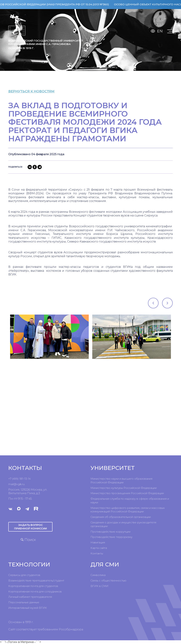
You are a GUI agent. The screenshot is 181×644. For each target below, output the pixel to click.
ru (23, 484)
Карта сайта (99, 548)
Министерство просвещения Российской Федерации (127, 493)
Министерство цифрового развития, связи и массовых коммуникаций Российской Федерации (128, 510)
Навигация (98, 542)
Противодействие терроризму (111, 537)
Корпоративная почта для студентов (33, 586)
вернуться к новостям (36, 91)
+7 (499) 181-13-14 (19, 479)
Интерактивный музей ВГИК (28, 608)
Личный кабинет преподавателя (30, 597)
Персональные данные (24, 602)
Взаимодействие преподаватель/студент (36, 581)
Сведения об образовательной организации (121, 517)
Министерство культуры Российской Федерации (124, 488)
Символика (98, 575)
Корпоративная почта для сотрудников (35, 591)
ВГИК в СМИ (99, 586)
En (160, 31)
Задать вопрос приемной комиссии (30, 527)
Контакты (97, 553)
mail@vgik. (15, 484)
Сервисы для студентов (24, 575)
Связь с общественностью (108, 581)
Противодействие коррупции (110, 532)
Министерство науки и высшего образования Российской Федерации (121, 481)
